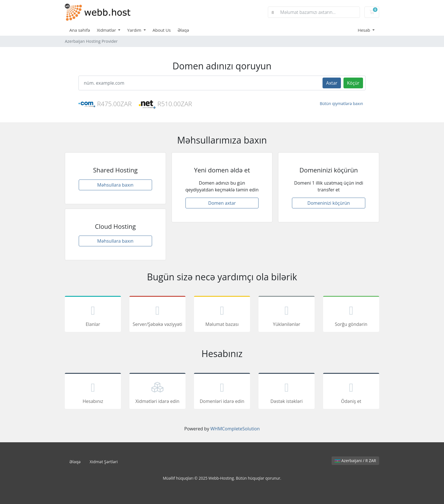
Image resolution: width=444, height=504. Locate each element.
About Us (162, 30)
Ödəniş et (351, 392)
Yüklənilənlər (287, 315)
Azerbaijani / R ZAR (355, 461)
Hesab (364, 30)
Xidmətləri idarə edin (157, 392)
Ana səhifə (80, 30)
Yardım (135, 30)
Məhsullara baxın (115, 185)
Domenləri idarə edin (222, 392)
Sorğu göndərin (351, 315)
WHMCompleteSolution (235, 429)
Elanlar (93, 315)
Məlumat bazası (222, 315)
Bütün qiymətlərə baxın (341, 103)
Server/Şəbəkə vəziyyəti (157, 315)
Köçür (353, 83)
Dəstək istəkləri (287, 392)
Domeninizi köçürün (329, 203)
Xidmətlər (107, 30)
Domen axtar (222, 203)
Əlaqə (183, 30)
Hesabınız (93, 392)
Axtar (332, 83)
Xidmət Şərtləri (104, 462)
